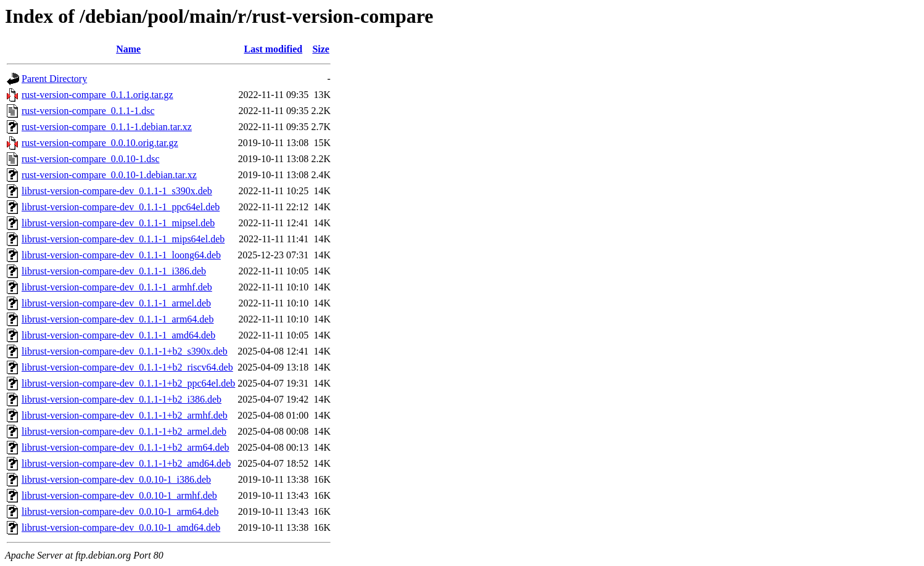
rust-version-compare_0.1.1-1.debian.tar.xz (107, 127)
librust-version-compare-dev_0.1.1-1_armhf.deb (117, 287)
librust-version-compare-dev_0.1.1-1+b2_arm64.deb (125, 447)
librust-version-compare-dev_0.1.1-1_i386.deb (114, 271)
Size (321, 49)
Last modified (273, 49)
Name (128, 49)
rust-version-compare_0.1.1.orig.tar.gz (97, 95)
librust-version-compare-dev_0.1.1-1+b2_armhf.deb (125, 415)
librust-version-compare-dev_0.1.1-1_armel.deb (116, 303)
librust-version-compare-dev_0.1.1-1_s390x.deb (117, 191)
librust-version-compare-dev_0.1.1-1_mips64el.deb (123, 239)
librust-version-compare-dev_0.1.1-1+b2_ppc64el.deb (128, 383)
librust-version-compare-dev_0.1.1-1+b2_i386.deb (122, 399)
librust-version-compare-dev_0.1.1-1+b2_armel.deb (124, 431)
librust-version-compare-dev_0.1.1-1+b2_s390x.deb (125, 351)
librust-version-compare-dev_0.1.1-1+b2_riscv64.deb (127, 367)
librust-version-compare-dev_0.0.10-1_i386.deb (116, 479)
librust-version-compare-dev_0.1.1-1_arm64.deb (118, 319)
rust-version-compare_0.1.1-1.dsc (88, 111)
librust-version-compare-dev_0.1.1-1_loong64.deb (121, 255)
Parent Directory (54, 79)
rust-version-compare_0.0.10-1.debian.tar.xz (109, 175)
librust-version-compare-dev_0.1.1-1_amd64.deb (118, 335)
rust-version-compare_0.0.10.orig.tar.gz (100, 143)
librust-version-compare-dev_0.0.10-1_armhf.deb (119, 495)
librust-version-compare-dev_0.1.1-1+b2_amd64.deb (126, 463)
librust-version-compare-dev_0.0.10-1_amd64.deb (121, 527)
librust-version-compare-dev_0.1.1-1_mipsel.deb (118, 223)
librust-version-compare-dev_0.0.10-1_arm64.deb (120, 511)
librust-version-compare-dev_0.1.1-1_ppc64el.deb (121, 207)
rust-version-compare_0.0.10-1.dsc (91, 159)
